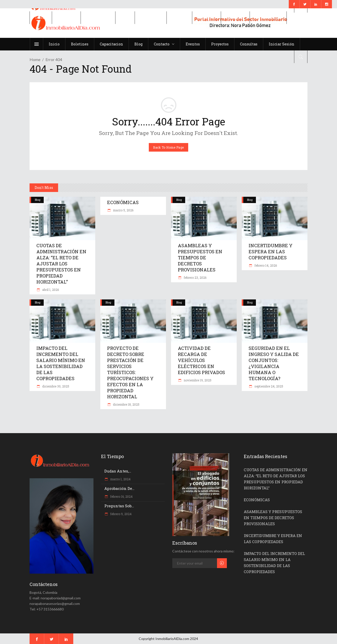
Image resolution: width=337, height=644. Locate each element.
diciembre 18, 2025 (126, 404)
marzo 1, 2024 (120, 479)
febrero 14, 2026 (265, 265)
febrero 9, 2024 (121, 514)
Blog (38, 200)
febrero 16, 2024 (121, 496)
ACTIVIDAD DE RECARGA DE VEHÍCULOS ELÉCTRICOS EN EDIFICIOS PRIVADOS (201, 360)
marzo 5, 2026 (123, 210)
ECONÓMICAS (123, 202)
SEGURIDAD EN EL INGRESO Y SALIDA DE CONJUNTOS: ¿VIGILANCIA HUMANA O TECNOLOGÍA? (274, 363)
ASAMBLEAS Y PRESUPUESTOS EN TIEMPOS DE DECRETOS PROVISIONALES (200, 258)
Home (35, 59)
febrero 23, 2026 (195, 277)
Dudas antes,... (118, 471)
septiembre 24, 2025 (268, 386)
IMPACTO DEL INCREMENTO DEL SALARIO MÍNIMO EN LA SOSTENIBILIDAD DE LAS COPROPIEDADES (61, 363)
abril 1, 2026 (50, 290)
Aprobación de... (119, 488)
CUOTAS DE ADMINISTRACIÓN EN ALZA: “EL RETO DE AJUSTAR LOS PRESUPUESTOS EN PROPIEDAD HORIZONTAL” (61, 264)
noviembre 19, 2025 (197, 380)
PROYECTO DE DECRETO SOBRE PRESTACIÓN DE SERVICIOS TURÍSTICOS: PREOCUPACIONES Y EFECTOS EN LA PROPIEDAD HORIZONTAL (130, 372)
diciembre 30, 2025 (55, 386)
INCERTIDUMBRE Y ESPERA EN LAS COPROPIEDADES (271, 251)
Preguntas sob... (119, 506)
